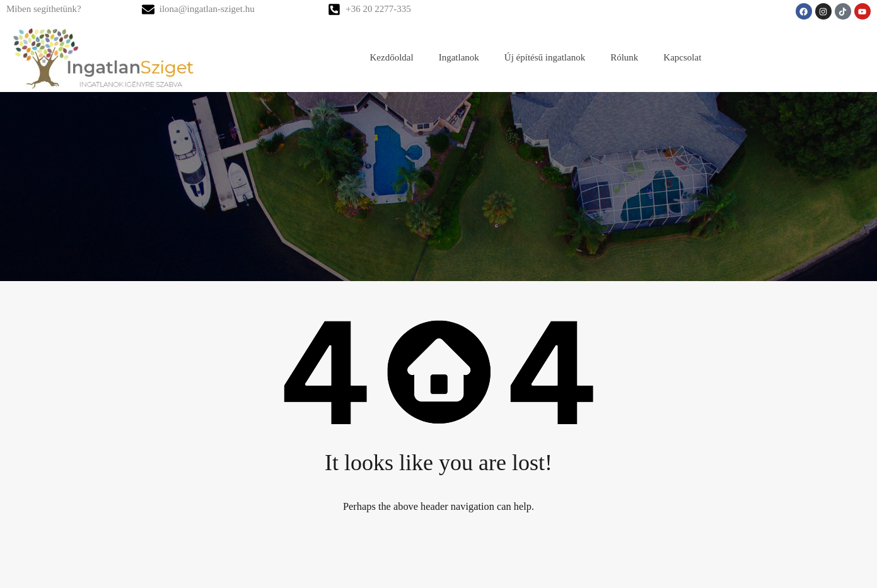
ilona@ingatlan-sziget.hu (207, 9)
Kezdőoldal (392, 57)
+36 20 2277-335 (378, 9)
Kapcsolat (682, 57)
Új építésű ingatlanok (545, 57)
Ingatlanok (459, 57)
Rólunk (624, 57)
